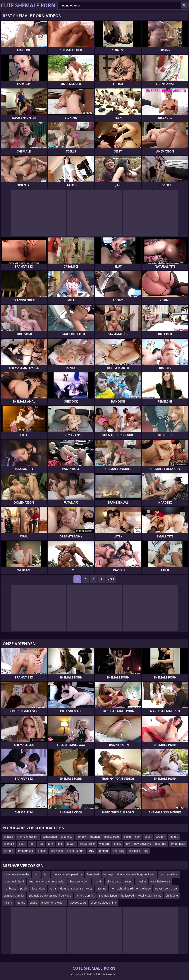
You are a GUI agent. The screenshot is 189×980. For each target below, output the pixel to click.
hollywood (128, 896)
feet (32, 844)
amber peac (178, 844)
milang (8, 903)
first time (161, 844)
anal (60, 844)
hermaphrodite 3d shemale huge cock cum (129, 874)
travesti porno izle (166, 888)
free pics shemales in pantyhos (47, 881)
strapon (160, 837)
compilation (50, 837)
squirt (33, 903)
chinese (8, 837)
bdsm (127, 837)
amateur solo (26, 851)
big (146, 851)
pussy (118, 844)
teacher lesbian (169, 874)
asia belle (134, 851)
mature (21, 903)
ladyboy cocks (78, 903)
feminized (93, 874)
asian (148, 837)
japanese (67, 837)
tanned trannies (85, 896)
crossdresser (87, 844)
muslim (141, 881)
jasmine (101, 888)
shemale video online (104, 903)
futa (41, 844)
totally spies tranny (150, 896)
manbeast (10, 888)
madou (174, 837)
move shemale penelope (68, 874)
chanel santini (76, 851)
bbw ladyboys (142, 844)
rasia (53, 888)
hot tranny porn (80, 881)
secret (129, 881)
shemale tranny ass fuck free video (50, 896)
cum (138, 837)
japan (22, 844)
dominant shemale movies (76, 888)
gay (128, 844)
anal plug (119, 851)
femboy (81, 837)
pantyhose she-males (17, 874)
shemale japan (108, 896)
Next (111, 579)
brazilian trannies (14, 896)
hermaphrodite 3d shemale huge (131, 888)
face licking (39, 888)
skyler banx (114, 881)
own (37, 874)
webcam (105, 844)
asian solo (57, 851)
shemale (9, 844)
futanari (95, 837)
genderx (103, 851)
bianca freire (112, 837)
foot (46, 874)
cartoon (8, 851)
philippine (172, 896)
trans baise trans (161, 881)
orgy (91, 851)
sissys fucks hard (14, 881)
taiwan (71, 844)
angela (42, 851)
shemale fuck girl (28, 837)
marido (98, 881)
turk (50, 844)
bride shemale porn (53, 903)
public (24, 888)
